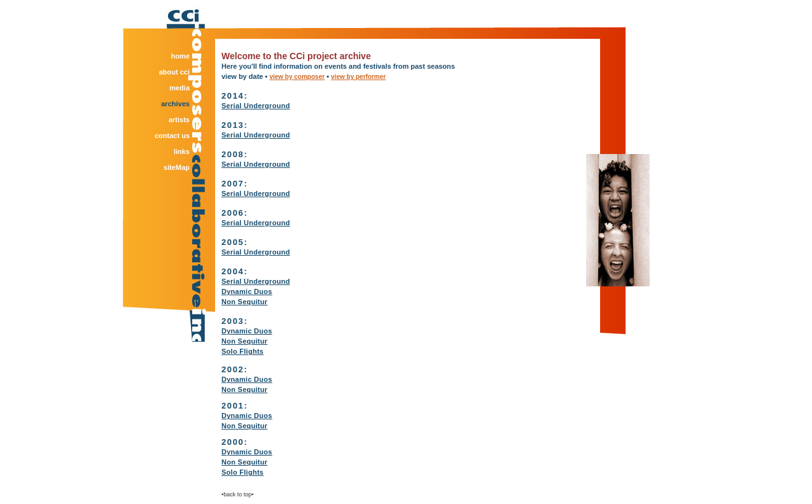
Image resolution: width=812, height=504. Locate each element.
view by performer (358, 77)
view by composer (297, 77)
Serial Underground (256, 106)
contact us (172, 136)
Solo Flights (242, 351)
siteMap (177, 167)
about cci (174, 72)
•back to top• (237, 494)
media (179, 88)
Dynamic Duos (247, 291)
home (180, 56)
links (182, 151)
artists (179, 120)
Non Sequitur (244, 302)
